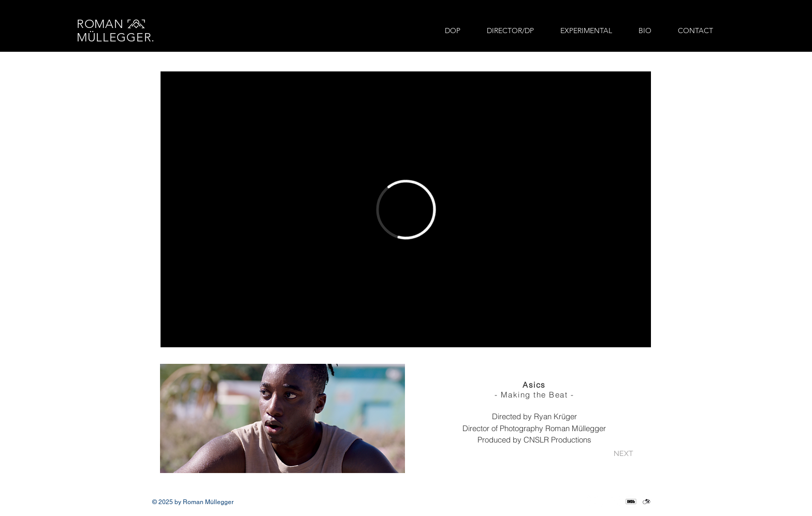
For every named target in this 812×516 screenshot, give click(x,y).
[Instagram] (584, 502)
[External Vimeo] (406, 209)
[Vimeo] (600, 502)
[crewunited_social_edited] (647, 502)
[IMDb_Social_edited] (631, 502)
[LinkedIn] (615, 502)
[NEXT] (623, 454)
